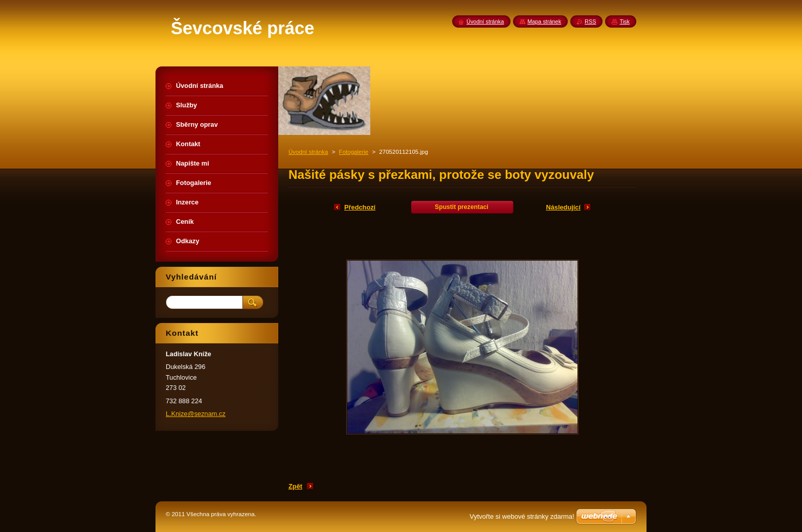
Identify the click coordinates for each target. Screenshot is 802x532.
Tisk (625, 21)
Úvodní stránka (308, 152)
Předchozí (360, 207)
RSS (590, 21)
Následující (563, 207)
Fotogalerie (354, 152)
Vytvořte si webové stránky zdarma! (522, 516)
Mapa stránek (544, 21)
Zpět (295, 486)
